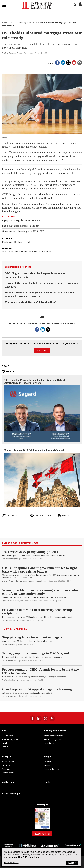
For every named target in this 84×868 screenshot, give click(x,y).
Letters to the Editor (52, 768)
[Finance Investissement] (27, 844)
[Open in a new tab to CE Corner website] (14, 515)
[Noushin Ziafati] (11, 620)
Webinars (10, 371)
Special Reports (8, 761)
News (13, 23)
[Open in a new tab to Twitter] (68, 63)
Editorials (48, 761)
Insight (48, 756)
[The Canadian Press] (13, 53)
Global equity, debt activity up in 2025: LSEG (23, 231)
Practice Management (53, 739)
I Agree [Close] (72, 863)
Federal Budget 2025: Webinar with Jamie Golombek (34, 450)
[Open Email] (74, 63)
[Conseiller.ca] (73, 844)
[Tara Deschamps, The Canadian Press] (21, 600)
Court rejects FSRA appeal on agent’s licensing (37, 689)
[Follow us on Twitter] (46, 718)
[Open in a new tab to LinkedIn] (63, 63)
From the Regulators (10, 739)
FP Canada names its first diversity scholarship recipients (37, 611)
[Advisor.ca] (50, 844)
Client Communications (53, 735)
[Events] (70, 515)
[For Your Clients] (42, 515)
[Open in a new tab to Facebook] (57, 63)
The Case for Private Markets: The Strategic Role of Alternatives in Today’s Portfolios (35, 381)
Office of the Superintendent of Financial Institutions (27, 252)
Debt (29, 242)
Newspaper (42, 804)
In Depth (6, 756)
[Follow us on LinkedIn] (39, 718)
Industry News (25, 23)
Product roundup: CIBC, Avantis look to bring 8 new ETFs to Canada (41, 671)
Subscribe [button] (42, 350)
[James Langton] (12, 558)
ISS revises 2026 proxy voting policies (30, 551)
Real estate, (20, 242)
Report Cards (7, 765)
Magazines (6, 768)
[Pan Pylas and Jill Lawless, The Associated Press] (26, 580)
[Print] (80, 63)
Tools (6, 365)
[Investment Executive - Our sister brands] (8, 845)
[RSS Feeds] (52, 718)
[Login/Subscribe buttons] (80, 6)
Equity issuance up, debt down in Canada (21, 221)
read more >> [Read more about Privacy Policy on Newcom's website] (11, 862)
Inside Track (8, 782)
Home (5, 23)
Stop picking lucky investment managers (32, 637)
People (5, 742)
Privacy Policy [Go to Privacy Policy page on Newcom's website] (33, 857)
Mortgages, (8, 242)
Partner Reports (8, 772)
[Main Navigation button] (4, 6)
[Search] (75, 5)
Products (6, 746)
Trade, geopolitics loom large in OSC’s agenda (36, 653)
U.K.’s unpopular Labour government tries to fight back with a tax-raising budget (39, 569)
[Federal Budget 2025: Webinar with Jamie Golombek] (42, 479)
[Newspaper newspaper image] (42, 818)
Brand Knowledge (11, 793)
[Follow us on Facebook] (32, 718)
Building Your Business (55, 730)
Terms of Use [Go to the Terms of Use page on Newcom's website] (15, 857)
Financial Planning (51, 742)
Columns (48, 765)
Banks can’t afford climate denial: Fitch (21, 226)
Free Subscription (42, 833)
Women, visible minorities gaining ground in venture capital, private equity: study (41, 591)
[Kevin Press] (10, 644)
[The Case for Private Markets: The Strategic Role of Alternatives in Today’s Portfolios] (42, 413)
